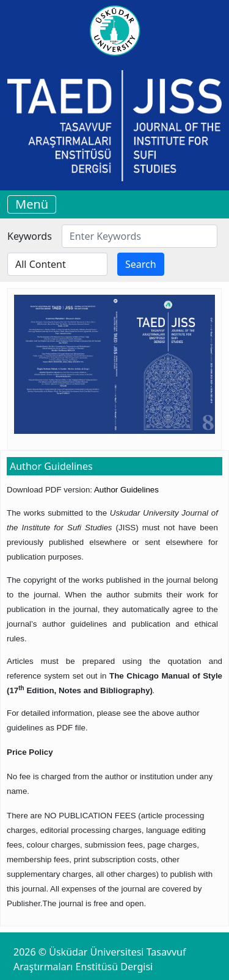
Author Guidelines (126, 490)
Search (141, 264)
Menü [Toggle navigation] (32, 204)
